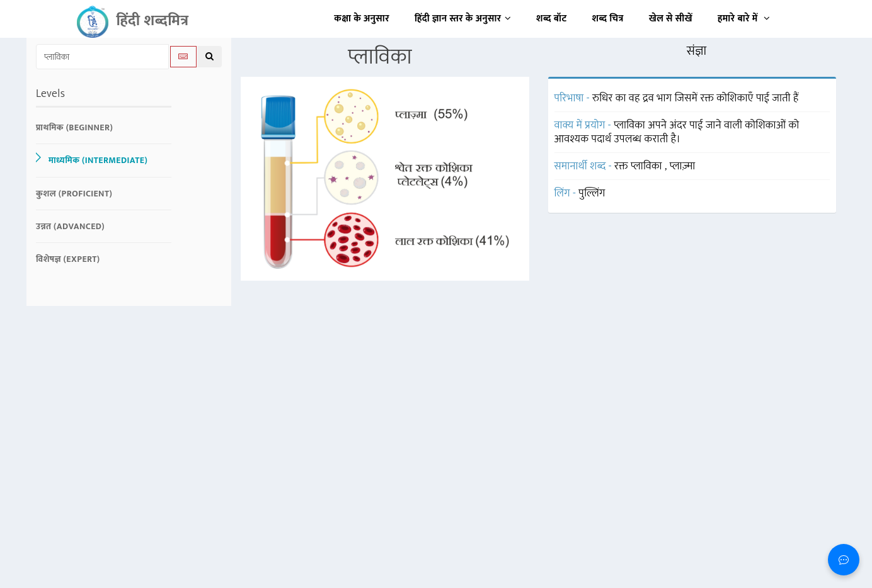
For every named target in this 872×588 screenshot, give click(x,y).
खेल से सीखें (671, 19)
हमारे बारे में (744, 19)
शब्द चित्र (608, 19)
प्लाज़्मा (683, 166)
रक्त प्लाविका (640, 166)
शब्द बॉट (552, 19)
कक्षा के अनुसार (362, 19)
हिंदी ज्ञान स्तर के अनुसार (463, 19)
